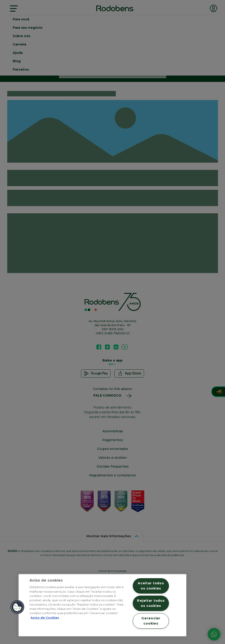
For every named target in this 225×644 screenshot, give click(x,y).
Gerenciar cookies (151, 621)
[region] (102, 605)
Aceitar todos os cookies (151, 586)
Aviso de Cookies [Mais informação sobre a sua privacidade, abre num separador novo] (45, 618)
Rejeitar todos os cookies (151, 603)
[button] (17, 607)
